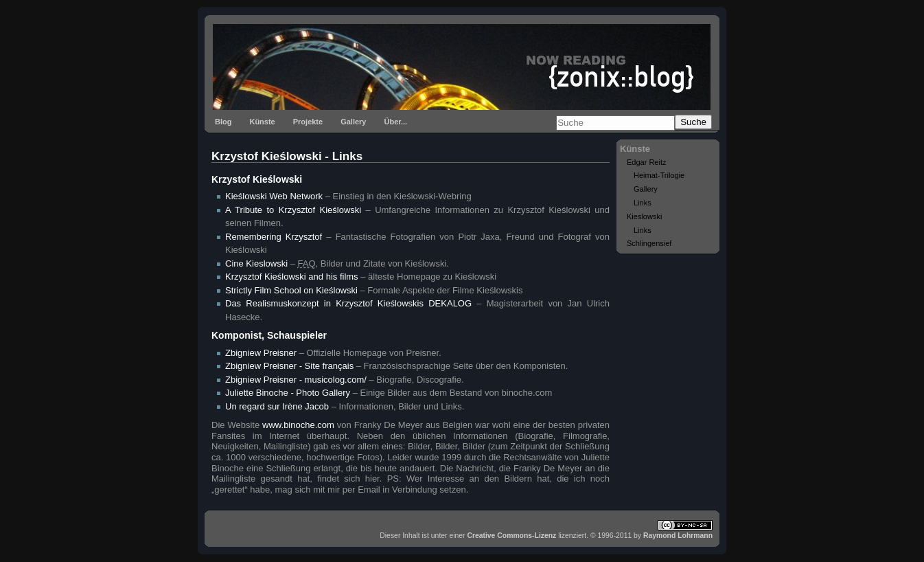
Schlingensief (649, 243)
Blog (223, 122)
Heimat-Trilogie (659, 175)
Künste (262, 122)
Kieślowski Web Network (274, 196)
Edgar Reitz (646, 162)
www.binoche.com (298, 425)
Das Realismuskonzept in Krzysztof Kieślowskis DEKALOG (348, 303)
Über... (395, 122)
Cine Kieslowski (256, 263)
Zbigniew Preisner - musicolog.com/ (296, 380)
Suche (693, 122)
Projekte (308, 122)
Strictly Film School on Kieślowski (291, 290)
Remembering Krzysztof (274, 237)
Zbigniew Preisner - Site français (289, 366)
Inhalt (411, 536)
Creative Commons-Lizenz (511, 536)
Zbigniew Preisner (261, 353)
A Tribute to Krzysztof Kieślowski (293, 210)
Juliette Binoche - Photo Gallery (288, 393)
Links (643, 203)
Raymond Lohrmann (678, 536)
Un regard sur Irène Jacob (277, 406)
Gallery (353, 122)
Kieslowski (644, 216)
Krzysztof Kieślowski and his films (292, 277)
